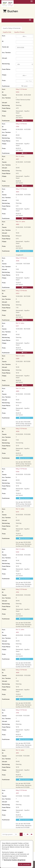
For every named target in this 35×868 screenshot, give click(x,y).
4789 (17, 127)
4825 (17, 192)
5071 (17, 326)
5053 (18, 293)
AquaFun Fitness (19, 32)
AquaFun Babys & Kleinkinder (12, 28)
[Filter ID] (24, 42)
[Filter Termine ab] (24, 47)
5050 (18, 92)
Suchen (24, 86)
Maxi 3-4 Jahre (20, 222)
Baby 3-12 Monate (21, 89)
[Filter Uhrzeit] (24, 59)
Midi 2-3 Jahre (20, 356)
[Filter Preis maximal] (24, 81)
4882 (17, 224)
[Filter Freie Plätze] (24, 70)
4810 (17, 632)
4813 (17, 753)
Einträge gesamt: (8, 834)
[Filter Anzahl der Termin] (24, 53)
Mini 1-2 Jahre (20, 156)
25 (16, 834)
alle (24, 36)
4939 (18, 431)
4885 (18, 391)
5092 (17, 552)
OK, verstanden (25, 864)
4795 (17, 713)
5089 (18, 359)
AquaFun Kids (7, 32)
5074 (17, 512)
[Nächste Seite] (28, 834)
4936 (18, 261)
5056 (18, 472)
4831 (17, 793)
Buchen (24, 121)
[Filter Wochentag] (24, 64)
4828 (17, 673)
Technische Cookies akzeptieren (15, 860)
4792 (17, 592)
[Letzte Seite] (32, 834)
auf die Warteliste (24, 251)
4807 (17, 159)
